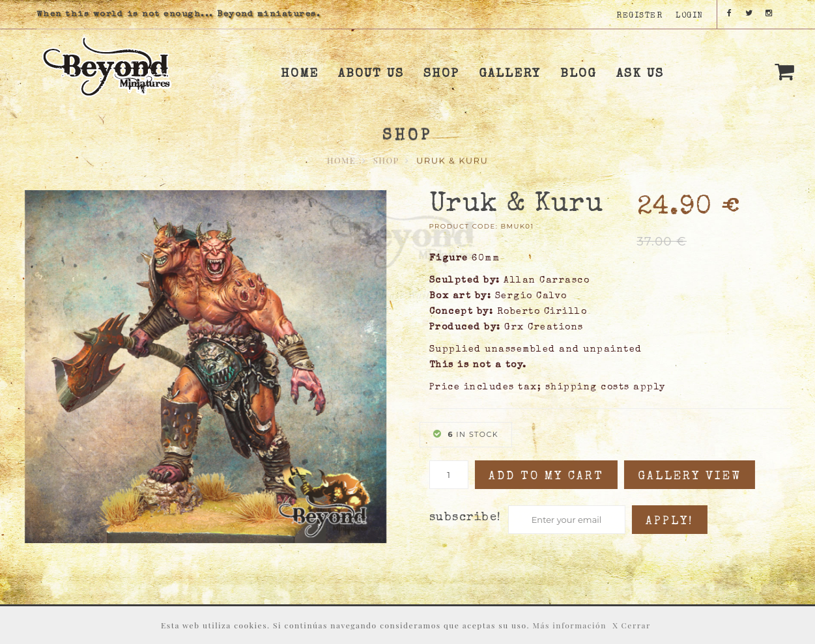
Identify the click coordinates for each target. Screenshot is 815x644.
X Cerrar (632, 625)
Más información (570, 625)
